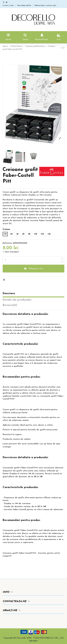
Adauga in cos (33, 268)
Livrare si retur (9, 6)
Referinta (7, 243)
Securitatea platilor (25, 6)
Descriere (9, 293)
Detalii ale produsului (17, 300)
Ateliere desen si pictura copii (45, 6)
